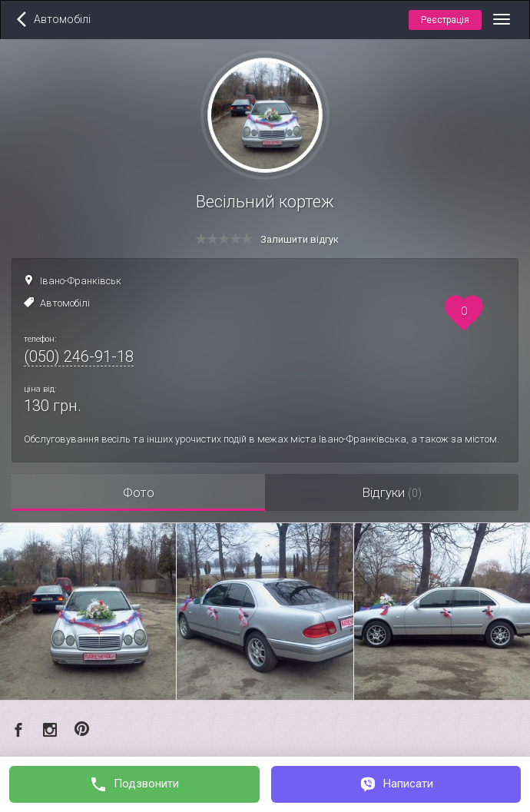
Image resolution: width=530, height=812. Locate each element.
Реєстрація (445, 20)
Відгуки (392, 492)
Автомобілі (65, 303)
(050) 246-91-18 (79, 356)
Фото (139, 492)
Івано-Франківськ (81, 281)
